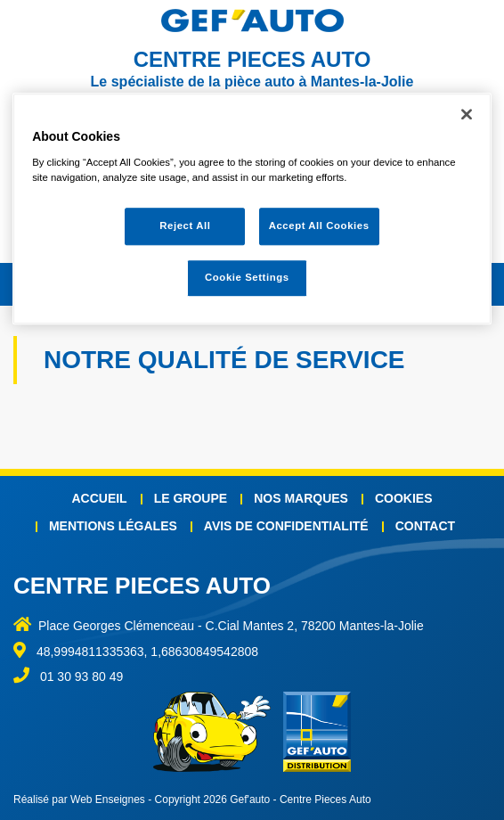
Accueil (99, 498)
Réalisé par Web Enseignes (79, 799)
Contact (425, 526)
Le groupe (191, 498)
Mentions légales (113, 526)
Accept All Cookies (319, 225)
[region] (252, 209)
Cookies (404, 498)
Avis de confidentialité (286, 526)
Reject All (185, 225)
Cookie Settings (247, 277)
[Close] (467, 114)
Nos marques (301, 498)
